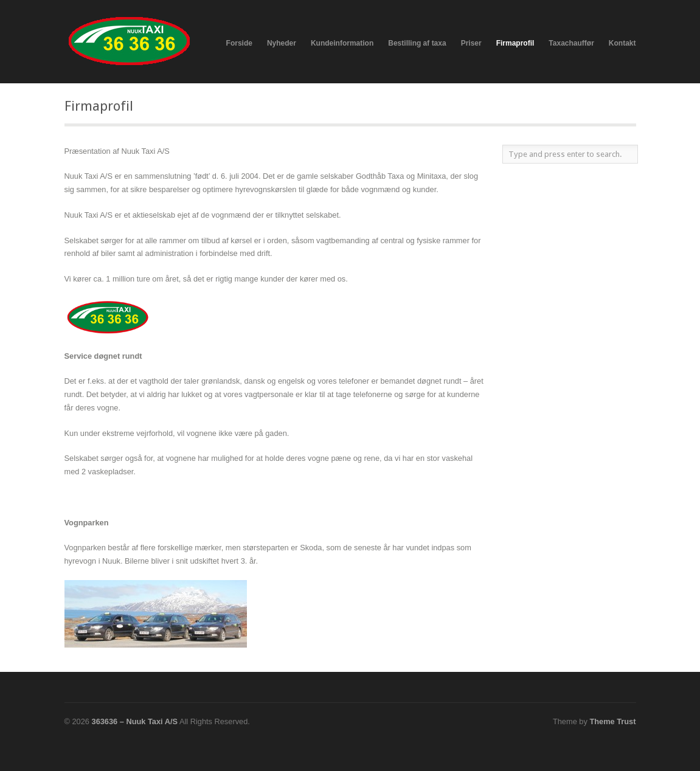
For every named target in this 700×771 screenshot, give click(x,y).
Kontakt (622, 43)
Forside (239, 43)
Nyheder (282, 43)
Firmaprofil (515, 43)
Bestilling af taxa (417, 43)
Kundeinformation (342, 43)
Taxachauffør (571, 43)
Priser (471, 43)
